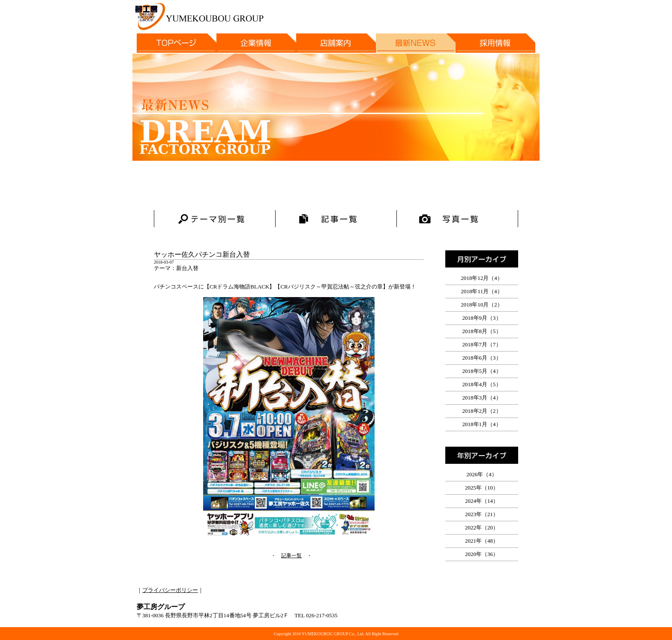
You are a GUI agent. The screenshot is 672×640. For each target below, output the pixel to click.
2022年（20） (482, 527)
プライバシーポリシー (170, 590)
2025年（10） (482, 488)
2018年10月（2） (482, 305)
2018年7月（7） (482, 344)
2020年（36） (482, 554)
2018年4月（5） (482, 384)
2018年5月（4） (482, 371)
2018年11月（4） (481, 291)
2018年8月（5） (482, 331)
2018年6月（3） (482, 358)
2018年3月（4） (482, 398)
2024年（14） (482, 501)
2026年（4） (482, 474)
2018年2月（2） (482, 411)
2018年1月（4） (482, 424)
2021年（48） (482, 541)
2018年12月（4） (482, 278)
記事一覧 (291, 556)
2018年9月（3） (482, 318)
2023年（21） (482, 514)
